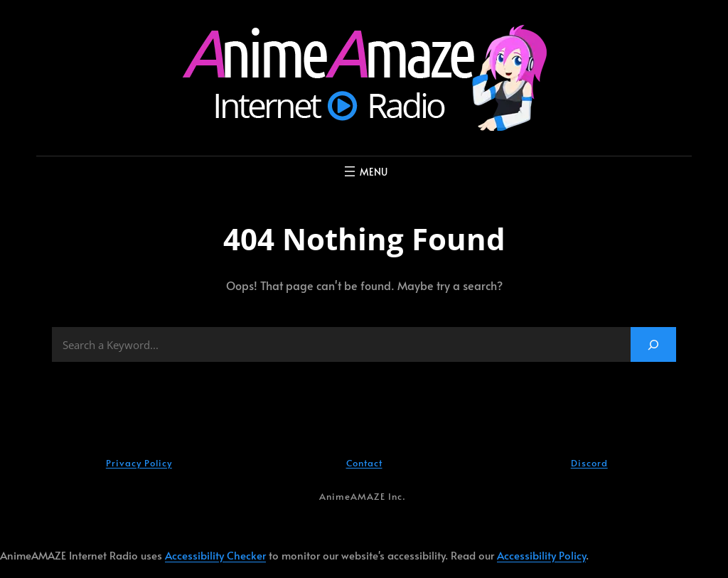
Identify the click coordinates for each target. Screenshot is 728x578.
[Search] (653, 344)
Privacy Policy (139, 463)
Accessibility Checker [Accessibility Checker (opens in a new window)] (215, 555)
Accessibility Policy (541, 555)
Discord (589, 463)
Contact (364, 463)
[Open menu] (364, 171)
